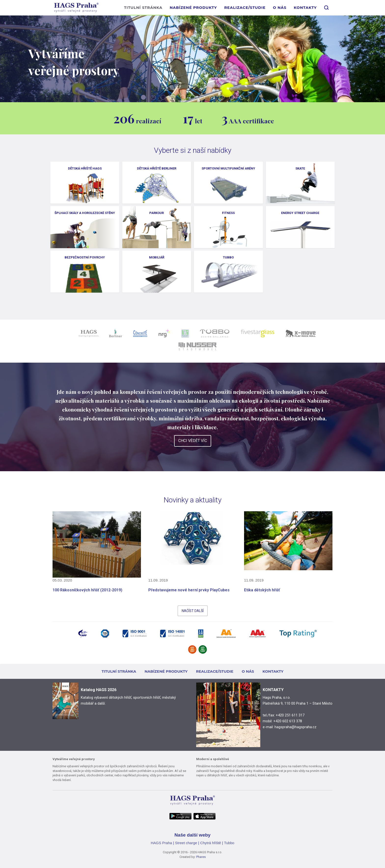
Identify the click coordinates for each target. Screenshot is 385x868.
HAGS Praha (161, 843)
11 (242, 97)
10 (232, 97)
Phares (201, 857)
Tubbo (229, 843)
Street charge (186, 843)
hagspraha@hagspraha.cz (296, 727)
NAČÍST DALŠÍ (193, 611)
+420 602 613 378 (288, 721)
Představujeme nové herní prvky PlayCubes (189, 590)
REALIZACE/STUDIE (245, 7)
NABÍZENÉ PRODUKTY (193, 7)
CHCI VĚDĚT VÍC (193, 441)
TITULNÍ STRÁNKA (143, 7)
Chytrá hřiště (211, 843)
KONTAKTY (305, 7)
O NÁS (280, 7)
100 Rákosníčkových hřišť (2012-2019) (87, 590)
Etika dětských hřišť (262, 590)
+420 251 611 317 (290, 715)
